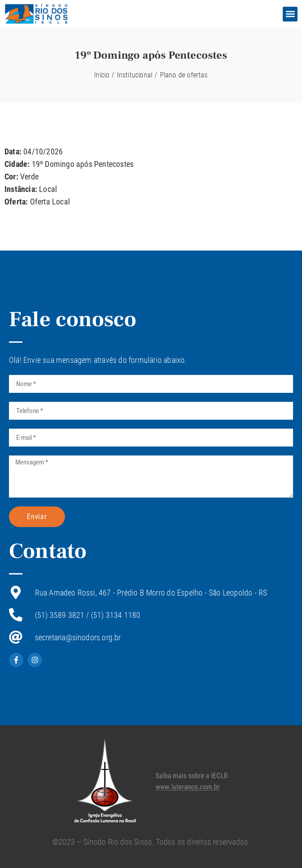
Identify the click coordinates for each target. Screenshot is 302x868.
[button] (290, 14)
